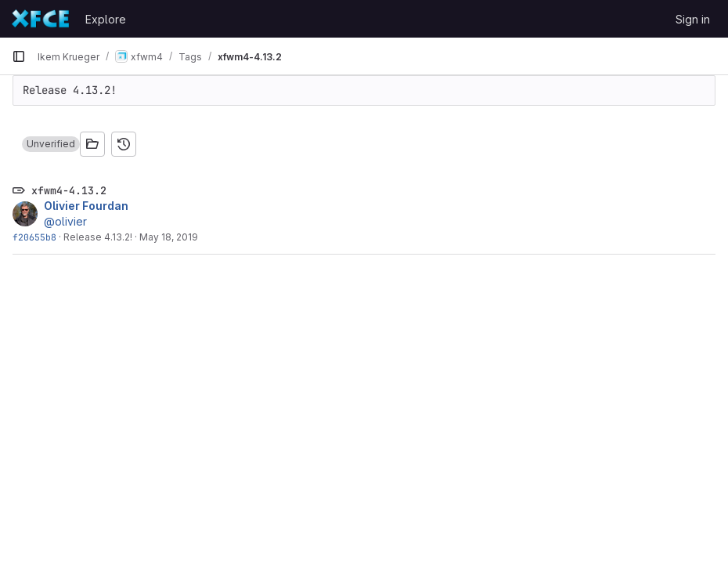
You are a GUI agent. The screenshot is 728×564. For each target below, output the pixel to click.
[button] (51, 144)
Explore (106, 19)
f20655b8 (34, 237)
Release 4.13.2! (98, 237)
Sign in (693, 19)
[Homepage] (41, 19)
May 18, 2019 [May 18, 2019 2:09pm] (169, 237)
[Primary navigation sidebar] (19, 56)
